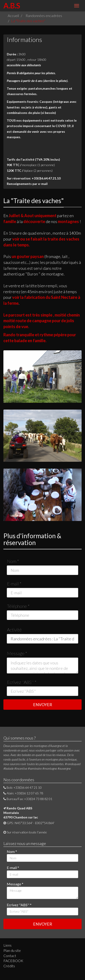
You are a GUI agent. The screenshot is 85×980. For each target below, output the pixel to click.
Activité (14, 630)
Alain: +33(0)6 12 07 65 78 (23, 793)
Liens (7, 945)
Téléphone (18, 606)
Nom (13, 561)
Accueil (13, 16)
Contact (10, 956)
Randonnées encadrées (44, 16)
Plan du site (12, 950)
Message (17, 653)
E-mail (14, 584)
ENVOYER (43, 705)
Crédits (9, 966)
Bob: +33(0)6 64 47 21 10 (23, 787)
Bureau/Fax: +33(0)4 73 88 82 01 (28, 799)
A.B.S (12, 6)
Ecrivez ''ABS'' (22, 682)
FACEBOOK (13, 961)
